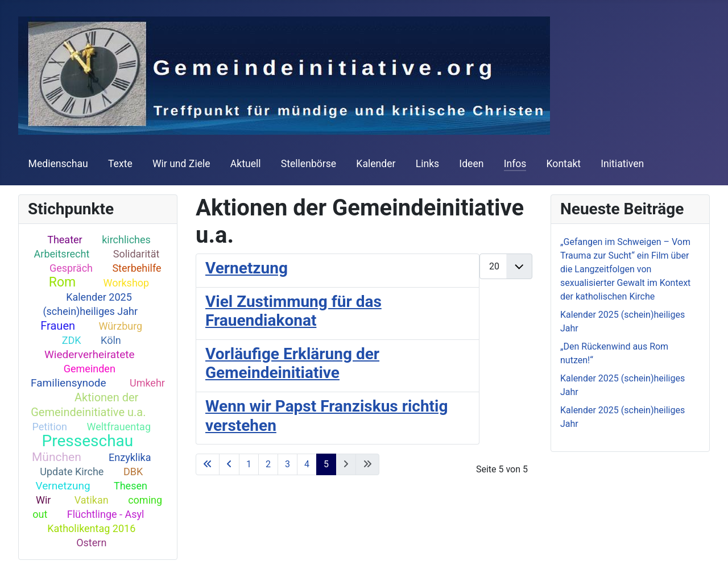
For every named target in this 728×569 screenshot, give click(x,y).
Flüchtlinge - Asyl (106, 514)
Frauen (58, 326)
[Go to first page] (208, 464)
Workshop (126, 283)
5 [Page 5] (326, 464)
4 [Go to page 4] (307, 464)
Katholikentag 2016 (91, 528)
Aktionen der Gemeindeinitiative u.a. (88, 405)
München (57, 457)
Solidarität (136, 254)
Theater (65, 240)
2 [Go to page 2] (268, 464)
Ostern (91, 543)
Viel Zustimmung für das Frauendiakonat (293, 311)
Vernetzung (63, 486)
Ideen (471, 164)
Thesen (131, 486)
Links (427, 164)
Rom (62, 282)
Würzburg (120, 326)
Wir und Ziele (181, 164)
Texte (120, 164)
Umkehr (147, 383)
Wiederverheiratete (90, 354)
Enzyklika (130, 457)
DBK (133, 472)
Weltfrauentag (119, 427)
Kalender (376, 164)
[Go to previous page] (229, 464)
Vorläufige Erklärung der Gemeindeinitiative (292, 364)
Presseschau (88, 441)
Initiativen (622, 164)
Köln (111, 340)
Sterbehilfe (136, 268)
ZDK (72, 340)
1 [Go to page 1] (249, 464)
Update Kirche (72, 472)
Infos (515, 164)
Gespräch (71, 268)
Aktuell (246, 164)
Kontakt (564, 164)
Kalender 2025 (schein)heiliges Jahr (90, 304)
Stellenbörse (309, 164)
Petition (50, 427)
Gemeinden (90, 369)
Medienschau (58, 164)
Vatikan (92, 500)
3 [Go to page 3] (288, 464)
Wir (43, 500)
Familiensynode (69, 383)
